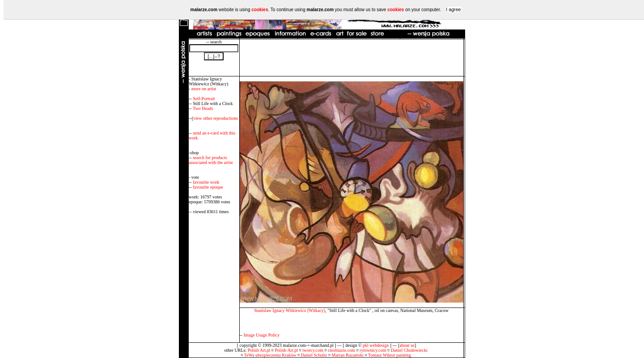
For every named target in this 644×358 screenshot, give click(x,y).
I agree (453, 9)
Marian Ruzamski (348, 355)
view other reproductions (216, 118)
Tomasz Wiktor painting (390, 355)
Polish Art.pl (259, 350)
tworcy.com (313, 350)
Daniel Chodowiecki (409, 350)
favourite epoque (208, 187)
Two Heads (203, 108)
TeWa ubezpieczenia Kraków (270, 355)
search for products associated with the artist (211, 160)
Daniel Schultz (314, 355)
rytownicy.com (373, 350)
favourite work (206, 182)
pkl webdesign (376, 345)
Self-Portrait (204, 99)
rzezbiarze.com (341, 350)
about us (407, 345)
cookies (260, 10)
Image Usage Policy (262, 335)
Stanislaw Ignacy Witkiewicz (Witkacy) (290, 310)
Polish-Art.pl (286, 350)
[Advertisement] (352, 58)
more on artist (204, 89)
